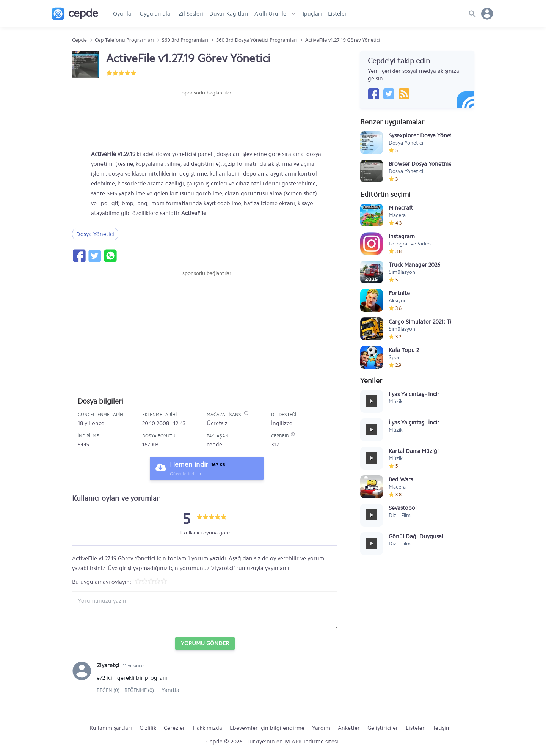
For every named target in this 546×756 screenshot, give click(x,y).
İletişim (442, 728)
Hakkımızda (207, 728)
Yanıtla (170, 690)
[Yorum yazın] (205, 610)
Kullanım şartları (111, 728)
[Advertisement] (207, 119)
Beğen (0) (109, 690)
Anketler (349, 728)
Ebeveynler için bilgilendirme (267, 728)
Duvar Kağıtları (229, 14)
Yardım (321, 728)
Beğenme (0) (139, 690)
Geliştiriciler (383, 728)
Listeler (337, 14)
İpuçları (312, 14)
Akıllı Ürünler (271, 14)
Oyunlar (123, 14)
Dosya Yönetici (95, 234)
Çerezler (174, 728)
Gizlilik (148, 728)
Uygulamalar (156, 14)
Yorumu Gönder (205, 643)
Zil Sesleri (191, 14)
